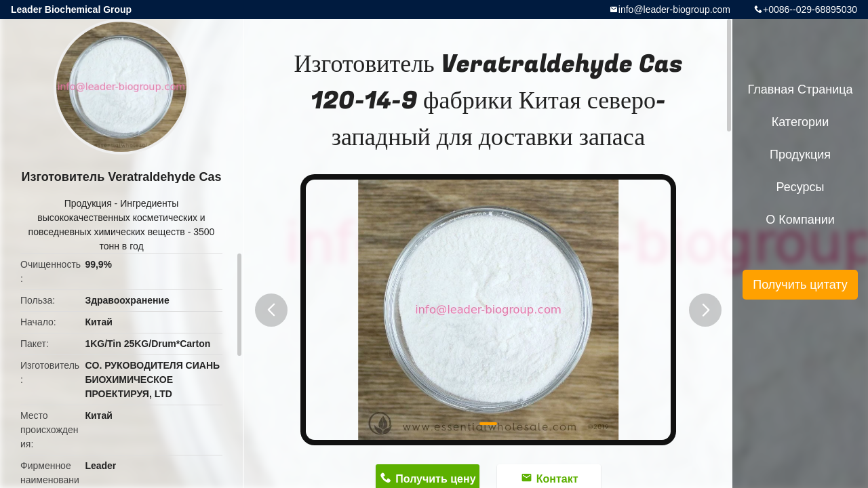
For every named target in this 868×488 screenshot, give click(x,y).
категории (800, 122)
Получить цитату (800, 285)
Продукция (88, 203)
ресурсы (801, 187)
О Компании (800, 220)
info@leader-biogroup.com (674, 9)
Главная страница (800, 89)
